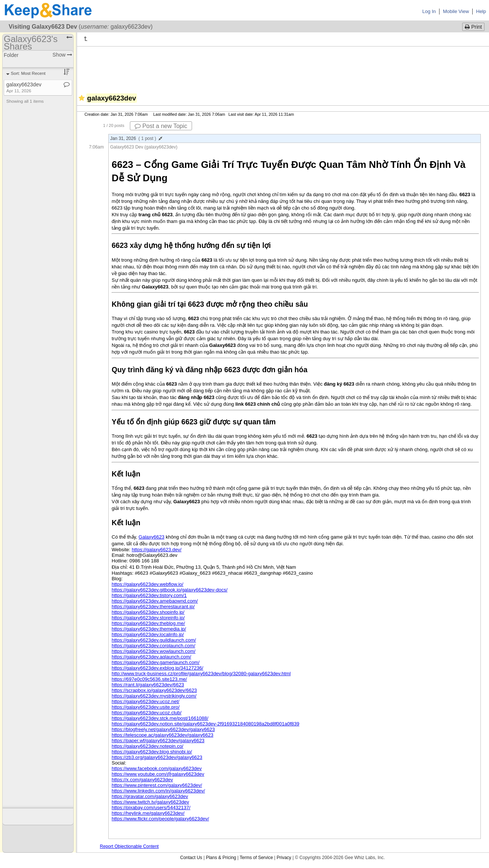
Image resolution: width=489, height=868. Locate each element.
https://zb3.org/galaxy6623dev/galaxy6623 (157, 757)
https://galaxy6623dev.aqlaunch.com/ (151, 657)
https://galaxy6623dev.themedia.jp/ (149, 629)
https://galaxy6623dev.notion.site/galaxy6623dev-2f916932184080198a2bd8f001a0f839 (205, 724)
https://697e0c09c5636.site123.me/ (149, 679)
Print (473, 27)
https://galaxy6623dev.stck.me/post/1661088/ (160, 718)
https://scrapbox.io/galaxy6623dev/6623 (154, 690)
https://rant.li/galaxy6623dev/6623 (148, 685)
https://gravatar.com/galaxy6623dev (150, 796)
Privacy (284, 858)
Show (62, 55)
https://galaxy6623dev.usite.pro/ (146, 707)
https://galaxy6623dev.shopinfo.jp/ (148, 612)
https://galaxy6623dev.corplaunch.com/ (154, 646)
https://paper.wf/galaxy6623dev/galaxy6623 (158, 741)
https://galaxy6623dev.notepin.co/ (148, 746)
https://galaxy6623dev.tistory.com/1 (149, 595)
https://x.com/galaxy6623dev (142, 780)
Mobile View (456, 11)
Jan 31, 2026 (136, 138)
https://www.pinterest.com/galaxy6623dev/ (157, 785)
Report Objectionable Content (129, 846)
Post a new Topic (161, 126)
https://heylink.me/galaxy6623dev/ (148, 813)
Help (481, 11)
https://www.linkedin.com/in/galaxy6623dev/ (158, 791)
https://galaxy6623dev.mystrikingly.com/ (154, 696)
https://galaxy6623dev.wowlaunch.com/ (154, 651)
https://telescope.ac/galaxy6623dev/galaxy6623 (162, 735)
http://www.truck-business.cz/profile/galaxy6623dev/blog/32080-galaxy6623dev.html (201, 674)
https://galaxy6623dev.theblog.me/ (148, 623)
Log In (429, 11)
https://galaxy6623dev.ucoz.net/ (146, 701)
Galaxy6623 (151, 537)
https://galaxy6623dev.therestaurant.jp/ (153, 607)
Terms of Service (256, 858)
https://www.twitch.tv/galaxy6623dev (150, 802)
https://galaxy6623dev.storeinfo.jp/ (148, 618)
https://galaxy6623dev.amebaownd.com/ (155, 601)
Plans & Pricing (221, 858)
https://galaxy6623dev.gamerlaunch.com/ (156, 662)
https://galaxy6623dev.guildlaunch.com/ (154, 640)
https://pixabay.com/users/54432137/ (151, 808)
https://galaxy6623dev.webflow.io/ (148, 584)
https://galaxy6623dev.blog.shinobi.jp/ (152, 752)
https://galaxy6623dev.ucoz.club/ (147, 713)
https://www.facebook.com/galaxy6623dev (157, 768)
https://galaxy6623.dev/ (157, 550)
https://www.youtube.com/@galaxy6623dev (158, 774)
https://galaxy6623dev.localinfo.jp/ (148, 634)
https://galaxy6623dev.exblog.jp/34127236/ (157, 668)
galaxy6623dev (24, 87)
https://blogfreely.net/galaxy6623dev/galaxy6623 (163, 729)
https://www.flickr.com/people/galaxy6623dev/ (160, 819)
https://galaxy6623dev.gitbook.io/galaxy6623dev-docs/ (170, 590)
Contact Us (191, 858)
